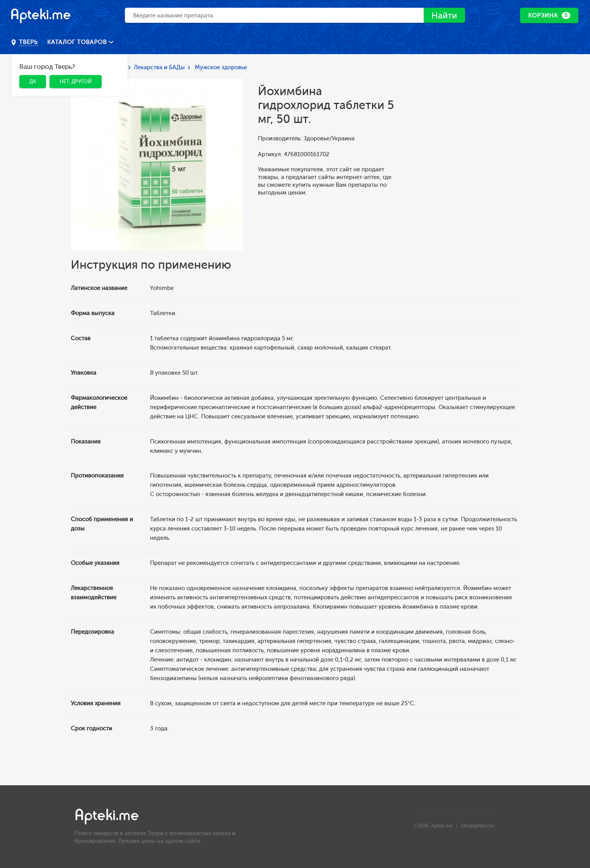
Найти (443, 16)
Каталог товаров (78, 42)
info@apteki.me (477, 826)
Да (33, 81)
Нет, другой (76, 81)
